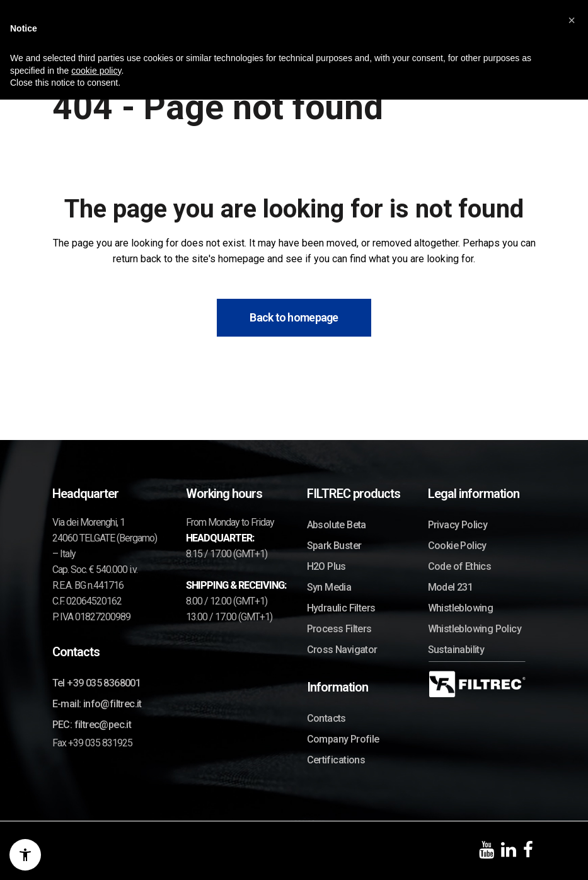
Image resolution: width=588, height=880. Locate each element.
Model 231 (451, 587)
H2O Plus (326, 566)
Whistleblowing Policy (475, 629)
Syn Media (329, 587)
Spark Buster (334, 546)
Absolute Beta (337, 525)
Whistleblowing (461, 608)
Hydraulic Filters (341, 608)
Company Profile (343, 739)
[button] (572, 20)
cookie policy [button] (96, 71)
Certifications (336, 760)
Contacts (326, 718)
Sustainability (456, 650)
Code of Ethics (460, 566)
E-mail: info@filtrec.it (97, 704)
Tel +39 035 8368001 (97, 683)
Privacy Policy (458, 525)
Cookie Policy (457, 546)
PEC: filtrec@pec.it (92, 725)
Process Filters (339, 629)
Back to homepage (294, 317)
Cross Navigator (342, 650)
